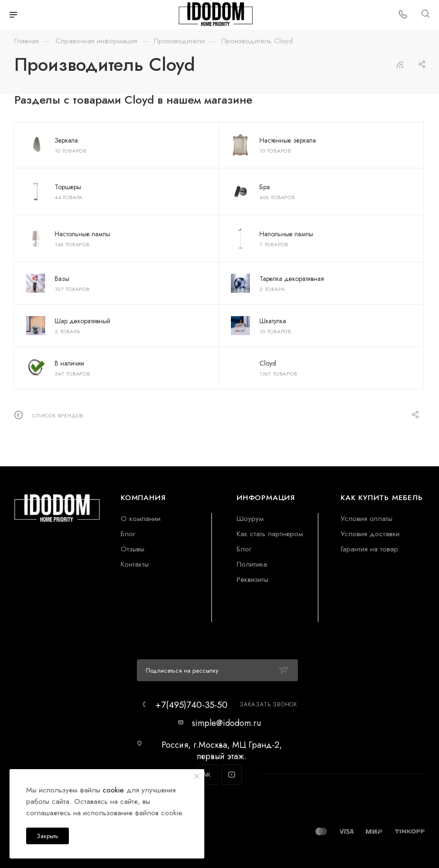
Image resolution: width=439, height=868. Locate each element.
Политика (252, 564)
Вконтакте (207, 775)
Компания (143, 497)
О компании (141, 518)
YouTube (232, 775)
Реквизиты (253, 579)
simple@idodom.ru (226, 723)
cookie (113, 790)
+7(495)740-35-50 (191, 705)
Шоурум (250, 518)
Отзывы (133, 549)
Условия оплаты (367, 518)
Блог (128, 534)
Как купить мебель (382, 497)
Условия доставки (370, 534)
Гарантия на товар (369, 549)
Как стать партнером (270, 534)
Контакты (135, 564)
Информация (266, 497)
